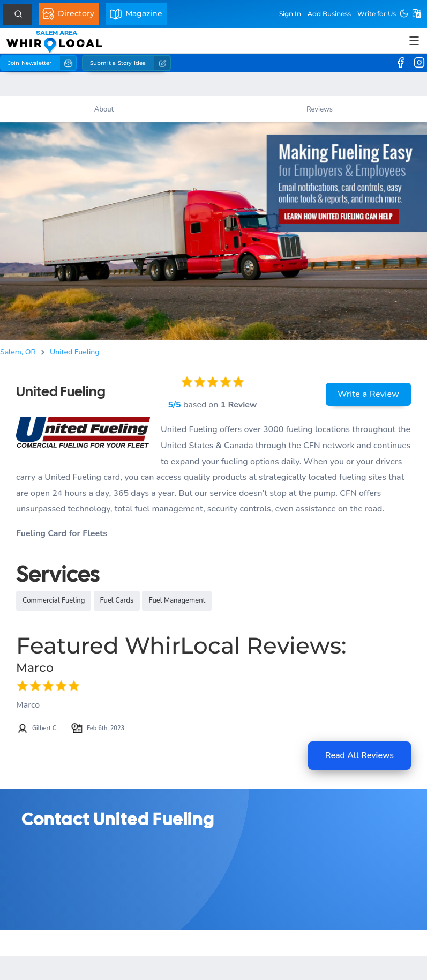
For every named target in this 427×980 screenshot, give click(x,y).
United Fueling (75, 352)
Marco (35, 668)
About (104, 109)
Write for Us (377, 14)
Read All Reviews (359, 755)
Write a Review (368, 394)
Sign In (290, 14)
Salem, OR (18, 352)
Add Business (329, 14)
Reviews (320, 109)
